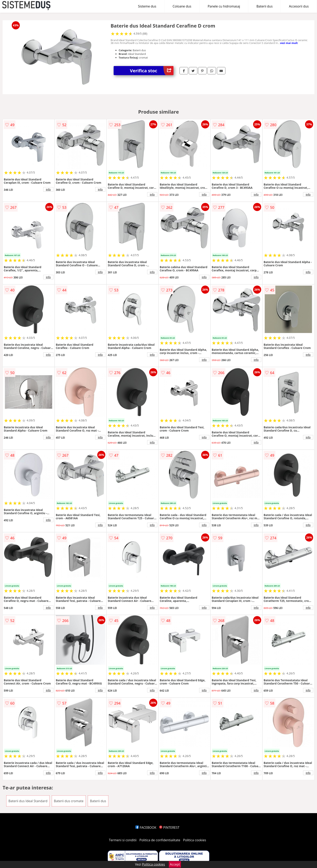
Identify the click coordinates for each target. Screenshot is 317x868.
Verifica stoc (152, 71)
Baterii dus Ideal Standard (28, 801)
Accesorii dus (299, 6)
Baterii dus (264, 6)
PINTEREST (169, 827)
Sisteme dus (147, 6)
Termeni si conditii (123, 840)
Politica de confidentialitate (160, 840)
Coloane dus (182, 6)
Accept (175, 864)
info (48, 189)
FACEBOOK (146, 827)
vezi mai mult (289, 43)
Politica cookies (195, 840)
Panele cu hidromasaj (224, 6)
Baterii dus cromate (69, 801)
